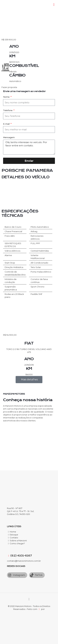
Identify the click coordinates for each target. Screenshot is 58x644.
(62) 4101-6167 (21, 556)
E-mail (7, 124)
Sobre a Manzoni (18, 540)
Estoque (14, 535)
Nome (7, 97)
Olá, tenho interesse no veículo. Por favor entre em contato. (29, 147)
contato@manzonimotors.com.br (24, 561)
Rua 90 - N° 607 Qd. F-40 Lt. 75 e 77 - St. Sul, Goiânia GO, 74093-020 (20, 511)
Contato (14, 538)
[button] (29, 87)
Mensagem (9, 137)
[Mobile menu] (54, 5)
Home (13, 532)
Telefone (8, 110)
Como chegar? (17, 543)
